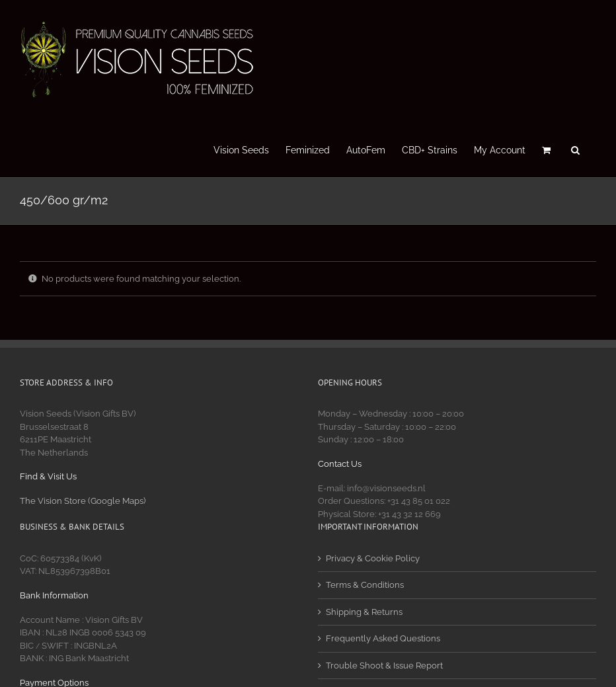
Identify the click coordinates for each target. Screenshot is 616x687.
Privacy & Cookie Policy (373, 558)
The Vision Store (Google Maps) (83, 501)
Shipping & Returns (364, 612)
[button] (575, 149)
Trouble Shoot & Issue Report (384, 666)
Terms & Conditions (365, 585)
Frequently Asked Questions (383, 638)
